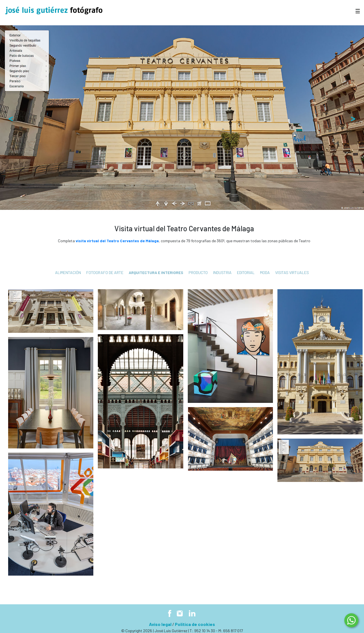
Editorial (246, 272)
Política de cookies (195, 624)
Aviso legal (160, 624)
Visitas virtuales (292, 272)
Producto (198, 272)
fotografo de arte (105, 272)
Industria (222, 272)
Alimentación (68, 272)
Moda (265, 272)
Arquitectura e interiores (156, 272)
